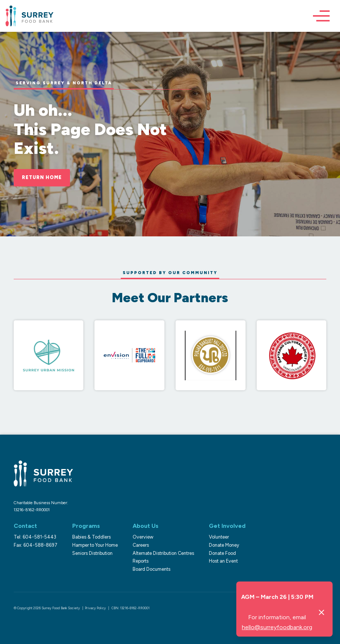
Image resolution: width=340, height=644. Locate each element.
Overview (143, 537)
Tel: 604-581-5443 (35, 537)
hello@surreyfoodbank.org (277, 627)
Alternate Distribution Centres (163, 553)
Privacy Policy (95, 608)
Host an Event (223, 561)
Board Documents (151, 569)
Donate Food (222, 553)
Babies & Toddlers (91, 537)
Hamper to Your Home (95, 545)
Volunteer (219, 537)
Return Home (42, 177)
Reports (141, 561)
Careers (141, 545)
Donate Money (224, 545)
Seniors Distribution (92, 553)
